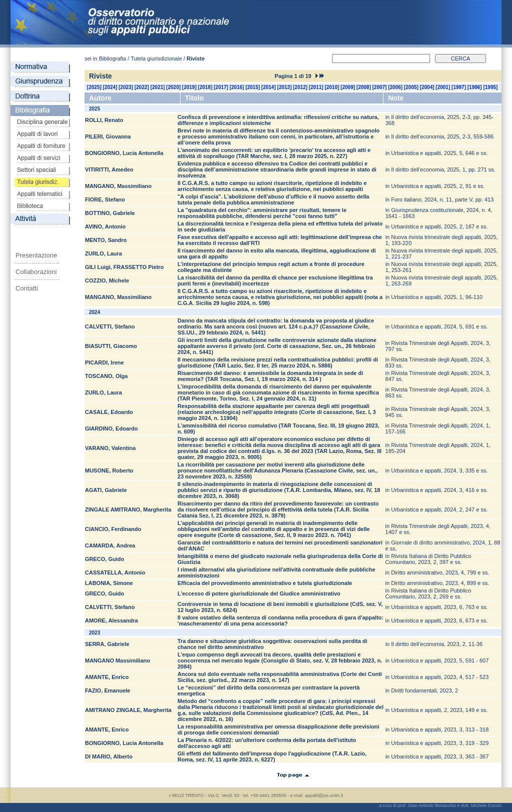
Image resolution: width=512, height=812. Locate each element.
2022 (141, 87)
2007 (379, 87)
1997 (458, 87)
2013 (284, 87)
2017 (221, 87)
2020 (173, 87)
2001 (443, 87)
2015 (252, 87)
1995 (490, 87)
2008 (363, 87)
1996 (474, 87)
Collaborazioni (36, 272)
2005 (411, 87)
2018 (205, 87)
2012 (300, 87)
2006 (395, 87)
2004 (427, 87)
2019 (189, 87)
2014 (268, 87)
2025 (94, 87)
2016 (237, 87)
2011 (316, 87)
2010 (332, 87)
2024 (110, 87)
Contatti (27, 288)
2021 (157, 87)
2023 (126, 87)
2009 (347, 87)
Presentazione (36, 255)
